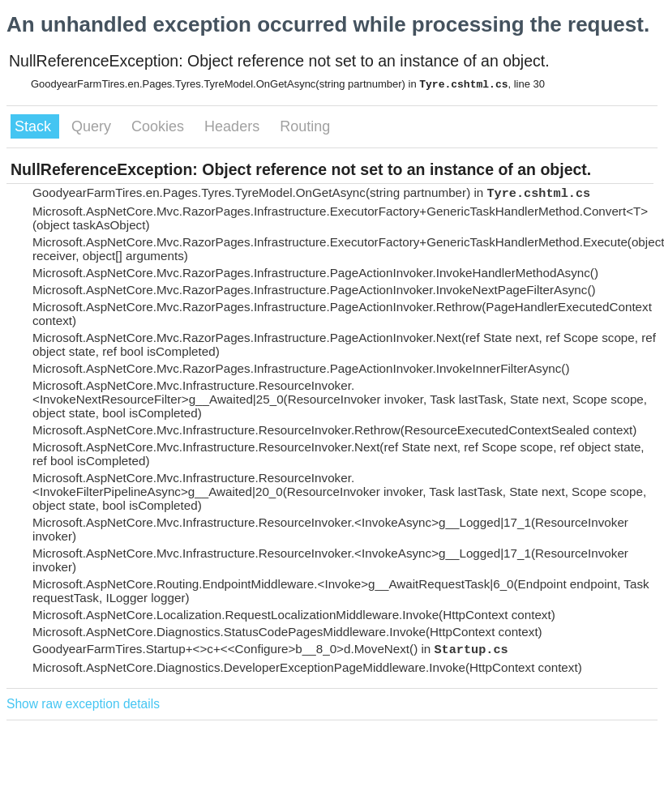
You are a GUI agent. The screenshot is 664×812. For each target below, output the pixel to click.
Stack (35, 126)
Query (93, 126)
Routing (305, 126)
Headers (234, 126)
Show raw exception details (83, 704)
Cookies (160, 126)
